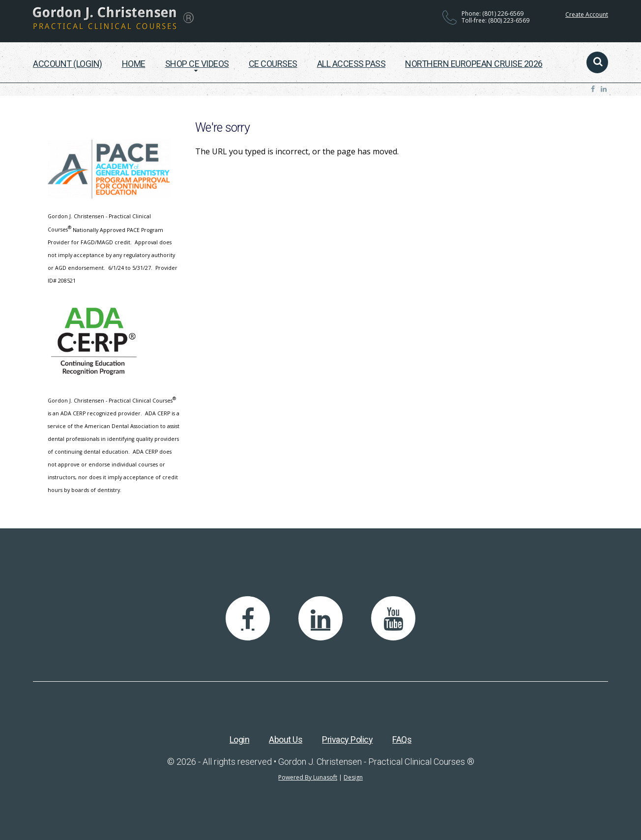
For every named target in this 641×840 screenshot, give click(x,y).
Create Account (587, 14)
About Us (286, 739)
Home (134, 64)
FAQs (402, 739)
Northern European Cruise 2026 (474, 64)
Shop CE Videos (197, 64)
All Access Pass (351, 64)
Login (240, 739)
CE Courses (273, 64)
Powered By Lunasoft (308, 777)
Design (353, 777)
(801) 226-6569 (503, 14)
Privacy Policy (347, 739)
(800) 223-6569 (509, 20)
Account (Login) (68, 64)
